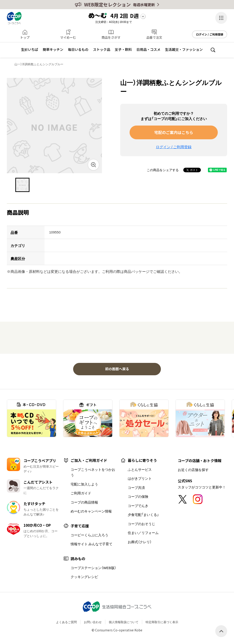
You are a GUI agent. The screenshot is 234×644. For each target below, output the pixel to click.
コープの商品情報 (84, 502)
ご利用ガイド (81, 493)
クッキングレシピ (84, 577)
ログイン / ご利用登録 (210, 34)
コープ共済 (136, 488)
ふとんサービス (140, 469)
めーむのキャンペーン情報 (91, 511)
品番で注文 (154, 37)
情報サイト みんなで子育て (92, 544)
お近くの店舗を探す (193, 470)
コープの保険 (138, 496)
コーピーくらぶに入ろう (89, 535)
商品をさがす (111, 37)
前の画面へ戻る (117, 369)
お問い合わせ (93, 622)
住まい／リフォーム (143, 533)
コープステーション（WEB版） (93, 568)
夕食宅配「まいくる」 (143, 515)
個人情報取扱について (124, 622)
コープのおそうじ (141, 524)
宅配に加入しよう (84, 484)
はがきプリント (140, 478)
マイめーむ (68, 37)
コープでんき (138, 506)
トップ (25, 37)
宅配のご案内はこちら (174, 132)
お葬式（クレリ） (140, 542)
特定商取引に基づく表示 (162, 622)
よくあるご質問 (66, 622)
